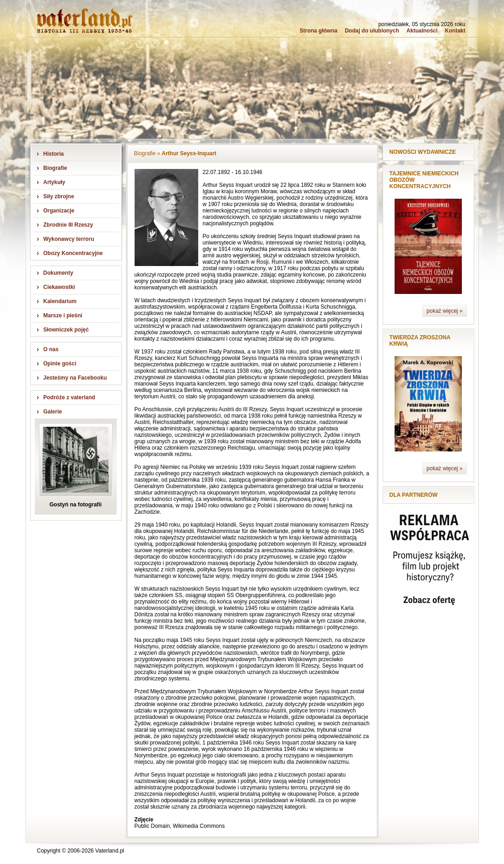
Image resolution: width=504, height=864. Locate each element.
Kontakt (455, 31)
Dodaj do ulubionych (372, 31)
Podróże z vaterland (69, 397)
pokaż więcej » (445, 311)
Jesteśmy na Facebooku (75, 378)
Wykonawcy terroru (69, 239)
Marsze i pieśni (63, 315)
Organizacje (59, 211)
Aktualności (422, 31)
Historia (54, 154)
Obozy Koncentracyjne (73, 253)
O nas (51, 349)
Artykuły (54, 182)
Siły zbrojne (59, 196)
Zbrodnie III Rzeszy (68, 225)
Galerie (53, 412)
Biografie (55, 168)
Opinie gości (60, 364)
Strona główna (318, 31)
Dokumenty (58, 273)
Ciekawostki (59, 287)
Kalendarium (60, 301)
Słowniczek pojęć (66, 330)
